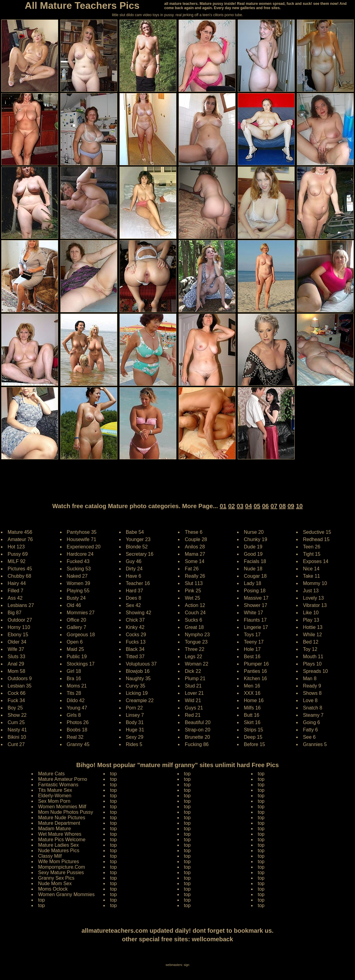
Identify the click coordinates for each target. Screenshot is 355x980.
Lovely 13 (313, 598)
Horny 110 (19, 627)
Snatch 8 (312, 708)
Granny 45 (78, 744)
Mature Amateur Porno (63, 779)
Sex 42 (133, 605)
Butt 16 (252, 715)
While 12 (312, 635)
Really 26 (195, 576)
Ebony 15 (18, 635)
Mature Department (59, 823)
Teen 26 (312, 547)
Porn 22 (134, 708)
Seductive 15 (317, 532)
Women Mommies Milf (62, 807)
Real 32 (75, 737)
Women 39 (78, 583)
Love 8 (310, 700)
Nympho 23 (197, 635)
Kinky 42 (135, 627)
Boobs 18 (77, 730)
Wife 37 (16, 649)
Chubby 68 (19, 576)
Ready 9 (312, 686)
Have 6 (134, 576)
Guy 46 (134, 561)
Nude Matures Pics (59, 851)
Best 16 (252, 657)
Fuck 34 (16, 700)
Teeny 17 (254, 642)
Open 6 (75, 642)
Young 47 (77, 708)
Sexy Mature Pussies (61, 872)
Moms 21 (77, 686)
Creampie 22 (140, 700)
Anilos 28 (195, 547)
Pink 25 (193, 591)
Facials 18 (255, 561)
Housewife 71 (82, 539)
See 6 (309, 737)
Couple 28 (196, 539)
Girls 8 (74, 715)
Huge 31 (135, 730)
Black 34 (135, 649)
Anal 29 (16, 664)
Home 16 (254, 700)
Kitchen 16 (255, 678)
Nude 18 (253, 569)
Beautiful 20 (198, 722)
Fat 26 (192, 569)
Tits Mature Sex (55, 790)
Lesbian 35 (20, 686)
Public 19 (77, 657)
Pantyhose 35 (82, 532)
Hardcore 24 (80, 554)
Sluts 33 (16, 657)
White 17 (253, 613)
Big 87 (14, 613)
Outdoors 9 (20, 678)
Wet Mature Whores (60, 834)
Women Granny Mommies (66, 894)
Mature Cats (51, 774)
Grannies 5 (315, 744)
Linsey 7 (135, 715)
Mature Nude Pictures (62, 818)
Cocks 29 (136, 635)
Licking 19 (137, 693)
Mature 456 (20, 532)
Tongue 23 (196, 642)
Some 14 (194, 561)
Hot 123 (16, 547)
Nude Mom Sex (55, 883)
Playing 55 (78, 591)
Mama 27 (195, 554)
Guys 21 (194, 708)
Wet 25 (192, 598)
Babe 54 (135, 532)
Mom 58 (16, 671)
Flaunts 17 (255, 620)
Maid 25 (75, 649)
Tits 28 (74, 693)
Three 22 (194, 649)
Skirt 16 (252, 722)
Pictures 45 (20, 569)
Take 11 (311, 576)
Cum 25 (16, 722)
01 (223, 506)
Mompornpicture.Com (62, 867)
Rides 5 (134, 744)
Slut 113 (194, 583)
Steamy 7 (313, 715)
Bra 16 (74, 678)
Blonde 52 (137, 547)
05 (257, 506)
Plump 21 (195, 678)
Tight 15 (312, 554)
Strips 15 (253, 730)
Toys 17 (252, 635)
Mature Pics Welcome (62, 840)
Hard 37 (135, 591)
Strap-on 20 (197, 730)
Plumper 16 (256, 664)
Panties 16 (255, 671)
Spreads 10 (315, 671)
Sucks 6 (193, 620)
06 (265, 506)
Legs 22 (193, 657)
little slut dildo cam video (132, 15)
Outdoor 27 (20, 620)
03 (240, 506)
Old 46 (74, 605)
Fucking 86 (197, 744)
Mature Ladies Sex (58, 845)
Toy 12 (310, 649)
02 (232, 506)
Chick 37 (135, 620)
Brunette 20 (197, 737)
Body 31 (135, 722)
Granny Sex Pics (56, 878)
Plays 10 (312, 664)
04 (248, 506)
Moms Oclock (53, 889)
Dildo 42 (76, 700)
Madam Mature (55, 829)
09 (291, 506)
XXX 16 (252, 693)
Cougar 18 (255, 576)
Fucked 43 (78, 561)
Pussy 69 (18, 554)
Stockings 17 (81, 664)
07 (274, 506)
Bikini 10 (17, 737)
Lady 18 (252, 583)
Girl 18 (74, 671)
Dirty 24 (134, 569)
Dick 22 (193, 671)
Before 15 (254, 744)
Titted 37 (135, 657)
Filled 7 (16, 591)
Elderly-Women (55, 796)
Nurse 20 (254, 532)
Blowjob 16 (138, 671)
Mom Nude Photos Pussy (66, 812)
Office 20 (76, 620)
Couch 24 (195, 613)
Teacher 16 (138, 583)
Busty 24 (76, 598)
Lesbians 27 (21, 605)
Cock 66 (17, 693)
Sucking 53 (79, 569)
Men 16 (252, 686)
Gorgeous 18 (81, 635)
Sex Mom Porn (54, 801)
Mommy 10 (315, 583)
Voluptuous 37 (141, 664)
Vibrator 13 (315, 605)
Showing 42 (139, 613)
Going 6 (311, 722)
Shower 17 (256, 605)
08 (282, 506)
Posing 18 (255, 591)
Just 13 (311, 591)
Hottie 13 (313, 627)
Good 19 (253, 554)
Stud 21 (193, 686)
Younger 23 (138, 539)
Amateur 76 (20, 539)
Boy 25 (15, 708)
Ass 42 (15, 598)
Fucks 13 (136, 642)
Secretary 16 (140, 554)
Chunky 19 (256, 539)
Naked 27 (77, 576)
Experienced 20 (84, 547)
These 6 (193, 532)
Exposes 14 (316, 561)
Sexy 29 (135, 737)
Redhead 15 (316, 539)
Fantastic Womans (58, 785)
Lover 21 (194, 693)
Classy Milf (50, 856)
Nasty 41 (17, 730)
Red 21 (193, 715)
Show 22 (17, 715)
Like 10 (311, 613)
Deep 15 (253, 737)
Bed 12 (311, 642)
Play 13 (311, 620)
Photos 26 (78, 722)
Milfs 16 (252, 708)
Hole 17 (252, 649)
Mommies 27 (81, 613)
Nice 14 (311, 569)
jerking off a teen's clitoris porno (208, 15)
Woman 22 (196, 664)
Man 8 (310, 678)
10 (299, 506)
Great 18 (194, 627)
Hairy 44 (17, 583)
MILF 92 (17, 561)
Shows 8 (312, 693)
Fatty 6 (310, 730)
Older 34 (17, 642)
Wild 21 (193, 700)
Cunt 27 (16, 744)
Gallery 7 (76, 627)
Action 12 (195, 605)
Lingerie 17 (256, 627)
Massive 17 (256, 598)
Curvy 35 (136, 686)
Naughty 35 (138, 678)
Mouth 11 (313, 657)
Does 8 (134, 598)
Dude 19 (253, 547)
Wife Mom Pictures (59, 862)
